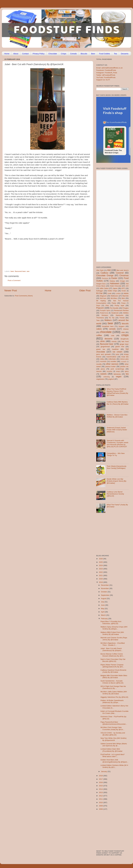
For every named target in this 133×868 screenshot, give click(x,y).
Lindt (109, 293)
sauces (99, 371)
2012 (101, 796)
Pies (107, 305)
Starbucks (119, 315)
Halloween (115, 283)
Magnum (103, 296)
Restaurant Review (121, 310)
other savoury (112, 364)
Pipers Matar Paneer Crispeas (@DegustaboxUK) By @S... (112, 666)
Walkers (108, 320)
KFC (123, 288)
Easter (114, 278)
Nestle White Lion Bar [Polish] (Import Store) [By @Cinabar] (116, 481)
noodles (113, 361)
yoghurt (111, 379)
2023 (101, 569)
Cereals (73, 54)
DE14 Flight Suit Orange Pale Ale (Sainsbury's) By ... (113, 687)
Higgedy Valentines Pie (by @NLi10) (114, 697)
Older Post (85, 290)
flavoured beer (20, 271)
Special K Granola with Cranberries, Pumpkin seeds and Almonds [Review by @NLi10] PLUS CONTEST (117, 444)
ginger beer (124, 344)
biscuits (125, 323)
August (104, 598)
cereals (112, 329)
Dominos (105, 278)
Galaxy (112, 281)
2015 (101, 786)
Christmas (124, 275)
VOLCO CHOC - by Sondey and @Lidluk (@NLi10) (113, 734)
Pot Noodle (114, 308)
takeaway (117, 374)
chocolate (106, 332)
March (104, 615)
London (118, 293)
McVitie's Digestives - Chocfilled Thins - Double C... (113, 644)
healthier (115, 349)
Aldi (109, 270)
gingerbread (105, 347)
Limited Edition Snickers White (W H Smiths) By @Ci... (114, 766)
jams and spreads (103, 354)
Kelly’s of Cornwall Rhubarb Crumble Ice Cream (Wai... (115, 712)
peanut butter (110, 367)
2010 (101, 802)
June (103, 605)
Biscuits (84, 54)
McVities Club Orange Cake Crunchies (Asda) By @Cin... (112, 728)
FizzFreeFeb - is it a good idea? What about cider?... (113, 755)
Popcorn (100, 308)
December (105, 585)
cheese (126, 329)
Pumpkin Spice (105, 311)
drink (102, 341)
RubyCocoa (104, 313)
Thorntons (100, 318)
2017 (101, 779)
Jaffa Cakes (104, 288)
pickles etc (124, 367)
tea (127, 374)
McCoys (103, 298)
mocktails (103, 361)
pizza (103, 369)
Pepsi (98, 306)
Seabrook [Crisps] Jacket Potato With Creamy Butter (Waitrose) (117, 430)
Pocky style (119, 305)
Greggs (122, 281)
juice (117, 354)
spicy (127, 371)
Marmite (125, 296)
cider (123, 332)
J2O (127, 286)
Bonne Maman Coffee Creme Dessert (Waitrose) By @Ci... (112, 655)
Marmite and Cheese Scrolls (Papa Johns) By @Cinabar (114, 639)
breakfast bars (108, 326)
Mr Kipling (101, 301)
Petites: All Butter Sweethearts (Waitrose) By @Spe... (112, 701)
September (105, 595)
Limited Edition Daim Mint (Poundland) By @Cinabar (112, 750)
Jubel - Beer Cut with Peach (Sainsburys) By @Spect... (112, 649)
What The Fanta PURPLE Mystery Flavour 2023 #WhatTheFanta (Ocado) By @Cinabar (117, 392)
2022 (101, 572)
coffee (99, 335)
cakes (99, 329)
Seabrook (115, 313)
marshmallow (111, 357)
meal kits (125, 357)
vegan (119, 376)
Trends (122, 318)
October (104, 592)
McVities (114, 298)
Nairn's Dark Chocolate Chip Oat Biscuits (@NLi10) (113, 660)
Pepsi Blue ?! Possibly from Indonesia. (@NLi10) (111, 622)
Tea (115, 54)
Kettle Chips (112, 291)
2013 (101, 792)
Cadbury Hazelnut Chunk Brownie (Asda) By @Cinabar (113, 671)
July (103, 602)
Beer (93, 54)
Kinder (124, 291)
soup (118, 371)
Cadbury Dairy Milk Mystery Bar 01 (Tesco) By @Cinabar (118, 403)
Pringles (125, 308)
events (114, 341)
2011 (101, 799)
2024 (101, 565)
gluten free (120, 347)
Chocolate (53, 54)
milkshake (112, 359)
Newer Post (11, 290)
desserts (108, 339)
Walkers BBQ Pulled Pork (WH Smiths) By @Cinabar (112, 633)
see (28, 271)
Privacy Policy (39, 54)
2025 (101, 562)
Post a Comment (14, 280)
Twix (98, 320)
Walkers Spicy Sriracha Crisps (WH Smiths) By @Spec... (114, 628)
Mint (123, 298)
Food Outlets (105, 54)
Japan (115, 288)
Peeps (123, 303)
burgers (122, 326)
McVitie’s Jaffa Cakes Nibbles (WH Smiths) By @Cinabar (114, 693)
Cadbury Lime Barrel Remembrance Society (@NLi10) (115, 494)
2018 (101, 776)
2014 (101, 789)
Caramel (120, 273)
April (103, 612)
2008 (101, 809)
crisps (125, 335)
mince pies (124, 359)
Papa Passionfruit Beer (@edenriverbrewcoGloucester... (114, 723)
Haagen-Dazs (101, 284)
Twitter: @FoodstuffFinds (106, 75)
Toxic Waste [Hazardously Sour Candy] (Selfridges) (116, 467)
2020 (101, 579)
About (16, 54)
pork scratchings (117, 369)
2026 (101, 559)
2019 (101, 582)
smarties (110, 371)
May (103, 609)
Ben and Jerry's (123, 270)
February (105, 619)
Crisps (64, 54)
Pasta (114, 303)
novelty (99, 364)
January (104, 771)
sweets (103, 374)
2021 (101, 575)
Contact (25, 54)
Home (7, 54)
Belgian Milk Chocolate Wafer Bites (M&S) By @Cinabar (114, 677)
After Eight (100, 270)
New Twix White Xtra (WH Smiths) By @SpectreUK (114, 739)
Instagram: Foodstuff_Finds (107, 73)
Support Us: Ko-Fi (103, 80)
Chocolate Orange (105, 275)
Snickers (105, 315)
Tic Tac (112, 318)
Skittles (126, 313)
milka (102, 359)
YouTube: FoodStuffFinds (106, 77)
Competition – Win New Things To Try (116, 454)
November (105, 588)
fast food (125, 341)
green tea (101, 349)
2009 (101, 806)
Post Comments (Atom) (24, 296)
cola (113, 335)
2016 (101, 782)
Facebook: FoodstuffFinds (106, 70)
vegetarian (100, 379)
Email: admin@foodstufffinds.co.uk (109, 68)
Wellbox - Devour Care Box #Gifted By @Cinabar (117, 416)
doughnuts (125, 339)
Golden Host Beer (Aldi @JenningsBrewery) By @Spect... (114, 761)
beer (12, 271)
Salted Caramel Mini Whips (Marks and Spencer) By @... (114, 745)
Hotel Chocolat (116, 286)
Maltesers (114, 296)
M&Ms (126, 293)
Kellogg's (100, 291)
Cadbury (104, 273)
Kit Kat (99, 293)
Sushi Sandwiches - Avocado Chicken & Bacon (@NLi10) (112, 682)
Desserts (125, 54)
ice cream (117, 352)
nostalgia (124, 361)
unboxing (106, 377)
